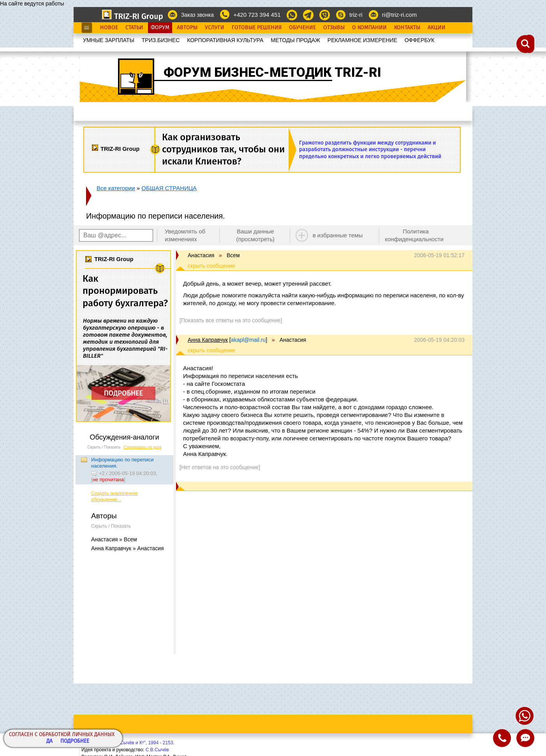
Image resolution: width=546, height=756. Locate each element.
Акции (437, 28)
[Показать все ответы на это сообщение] (231, 320)
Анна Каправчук (208, 340)
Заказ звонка (197, 15)
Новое (109, 28)
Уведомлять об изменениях (185, 235)
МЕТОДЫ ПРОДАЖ (295, 40)
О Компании (369, 28)
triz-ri (356, 15)
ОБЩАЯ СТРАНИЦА (169, 188)
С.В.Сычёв (157, 750)
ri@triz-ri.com (399, 15)
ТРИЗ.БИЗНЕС (161, 40)
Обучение (302, 28)
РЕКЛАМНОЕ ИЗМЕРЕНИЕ (362, 40)
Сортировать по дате (143, 447)
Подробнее (75, 741)
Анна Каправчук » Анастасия (128, 548)
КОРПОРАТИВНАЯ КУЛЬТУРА (225, 40)
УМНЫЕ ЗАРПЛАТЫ (109, 40)
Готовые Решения (257, 28)
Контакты (407, 28)
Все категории (116, 188)
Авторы (187, 28)
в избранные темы (338, 235)
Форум (160, 28)
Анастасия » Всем (114, 539)
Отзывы (334, 28)
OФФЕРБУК (420, 40)
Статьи (134, 28)
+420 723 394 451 (257, 15)
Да (49, 741)
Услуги (215, 28)
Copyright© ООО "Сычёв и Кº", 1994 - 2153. (128, 743)
